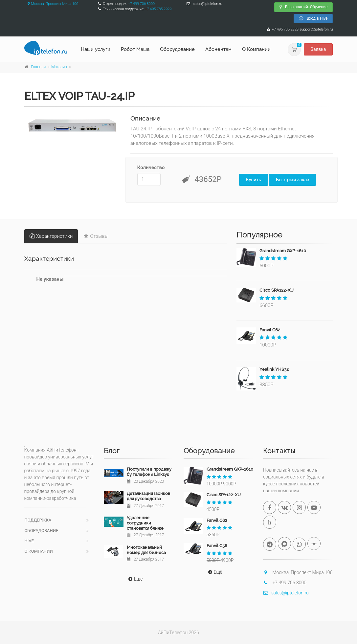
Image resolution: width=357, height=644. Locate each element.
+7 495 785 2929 (158, 9)
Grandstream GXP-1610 (283, 251)
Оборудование (177, 49)
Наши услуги (96, 49)
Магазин (59, 67)
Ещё (135, 579)
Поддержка (38, 520)
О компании (39, 551)
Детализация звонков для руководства (148, 496)
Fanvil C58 (217, 546)
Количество (149, 167)
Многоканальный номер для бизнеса (146, 550)
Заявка (318, 49)
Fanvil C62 (270, 330)
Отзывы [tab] (96, 236)
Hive (29, 541)
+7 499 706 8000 (141, 4)
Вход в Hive (313, 18)
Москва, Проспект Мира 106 (51, 4)
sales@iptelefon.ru (286, 593)
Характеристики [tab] (51, 236)
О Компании (256, 49)
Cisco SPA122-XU (277, 290)
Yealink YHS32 (274, 369)
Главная (39, 67)
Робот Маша (135, 49)
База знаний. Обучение (304, 7)
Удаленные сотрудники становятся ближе (145, 523)
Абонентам (218, 49)
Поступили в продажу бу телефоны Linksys (149, 472)
